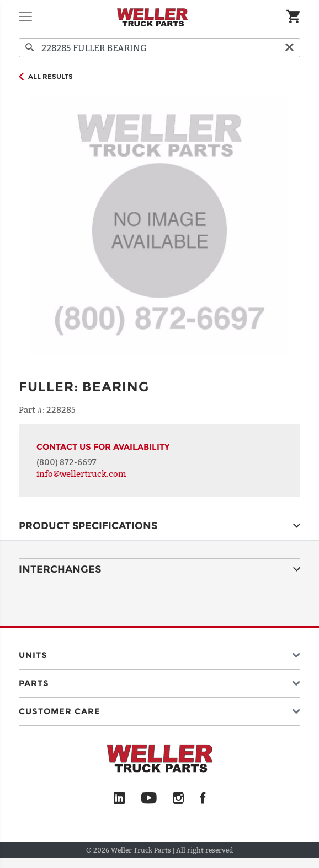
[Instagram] (179, 799)
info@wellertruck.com (81, 473)
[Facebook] (203, 799)
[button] (159, 653)
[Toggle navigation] (25, 17)
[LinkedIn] (119, 799)
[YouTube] (149, 799)
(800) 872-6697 (67, 462)
